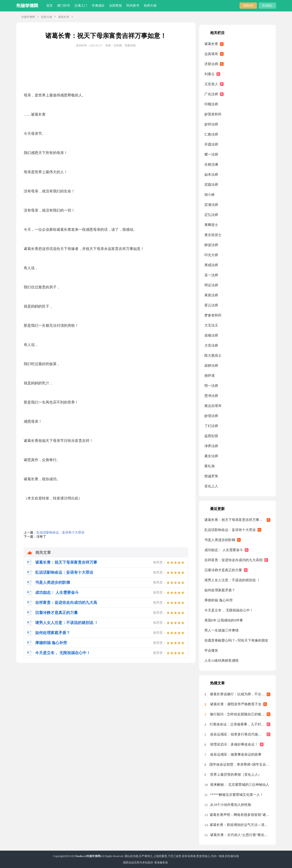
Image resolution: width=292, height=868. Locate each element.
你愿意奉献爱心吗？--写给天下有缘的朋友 (236, 640)
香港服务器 (161, 863)
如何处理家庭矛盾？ (220, 590)
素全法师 (211, 456)
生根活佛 (211, 165)
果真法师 (211, 295)
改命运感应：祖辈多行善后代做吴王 (237, 734)
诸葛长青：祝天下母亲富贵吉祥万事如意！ (237, 520)
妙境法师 (211, 416)
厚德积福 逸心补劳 (219, 600)
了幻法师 (211, 426)
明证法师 (211, 285)
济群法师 (211, 64)
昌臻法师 (211, 335)
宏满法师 (211, 205)
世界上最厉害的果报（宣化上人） (236, 775)
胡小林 (210, 195)
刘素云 (210, 74)
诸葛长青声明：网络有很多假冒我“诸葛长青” (240, 815)
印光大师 (211, 255)
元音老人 (211, 84)
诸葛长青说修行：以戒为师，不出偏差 (239, 694)
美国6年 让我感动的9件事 (224, 620)
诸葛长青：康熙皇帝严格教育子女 (236, 704)
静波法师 (211, 245)
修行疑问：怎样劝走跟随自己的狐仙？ (239, 714)
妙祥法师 (211, 124)
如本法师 (211, 175)
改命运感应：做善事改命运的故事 (236, 754)
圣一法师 (211, 275)
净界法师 (211, 446)
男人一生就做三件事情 (222, 630)
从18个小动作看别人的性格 (231, 805)
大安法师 (211, 345)
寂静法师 (211, 366)
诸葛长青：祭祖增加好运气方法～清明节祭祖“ (240, 825)
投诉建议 (267, 5)
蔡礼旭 (210, 466)
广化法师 (211, 94)
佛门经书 (63, 6)
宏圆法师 (211, 185)
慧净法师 (211, 396)
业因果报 (115, 6)
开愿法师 (211, 144)
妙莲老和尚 (213, 114)
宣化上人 (211, 486)
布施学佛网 (28, 17)
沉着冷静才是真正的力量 (223, 570)
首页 (50, 6)
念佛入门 (81, 6)
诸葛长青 (64, 17)
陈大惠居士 (213, 356)
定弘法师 (211, 215)
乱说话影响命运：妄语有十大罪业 (60, 532)
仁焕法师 (211, 134)
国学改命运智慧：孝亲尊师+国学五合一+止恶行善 (240, 764)
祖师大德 (150, 6)
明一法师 (211, 386)
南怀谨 (210, 376)
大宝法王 (211, 325)
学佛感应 (98, 6)
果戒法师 (211, 265)
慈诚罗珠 (211, 476)
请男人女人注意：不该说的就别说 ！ (232, 580)
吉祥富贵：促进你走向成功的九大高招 (233, 560)
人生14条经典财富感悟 (222, 661)
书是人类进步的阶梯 (220, 540)
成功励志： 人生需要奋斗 (224, 550)
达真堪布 (211, 54)
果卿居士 (211, 225)
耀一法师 (211, 154)
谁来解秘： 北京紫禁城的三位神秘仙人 (240, 785)
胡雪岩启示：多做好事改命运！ (234, 744)
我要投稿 (248, 5)
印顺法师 (211, 104)
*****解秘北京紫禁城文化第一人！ (237, 795)
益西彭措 (211, 436)
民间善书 (133, 6)
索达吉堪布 (213, 406)
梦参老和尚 (213, 315)
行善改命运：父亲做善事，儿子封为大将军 (240, 724)
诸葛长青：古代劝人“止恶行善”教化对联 (240, 835)
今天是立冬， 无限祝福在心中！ (229, 610)
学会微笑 (211, 650)
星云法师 (211, 305)
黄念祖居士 (213, 235)
